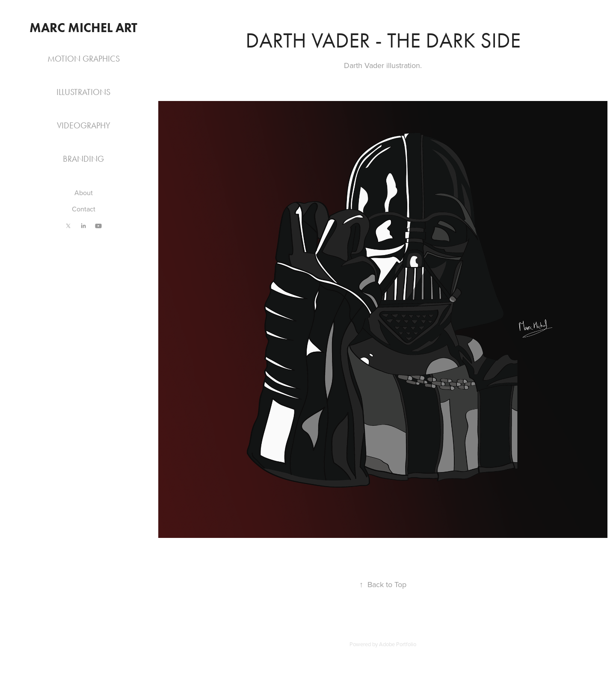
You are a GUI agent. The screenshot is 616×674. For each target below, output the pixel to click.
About (84, 193)
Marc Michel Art (83, 28)
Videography (84, 125)
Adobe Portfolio (398, 644)
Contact (84, 209)
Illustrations (83, 92)
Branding (83, 159)
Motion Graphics (84, 59)
